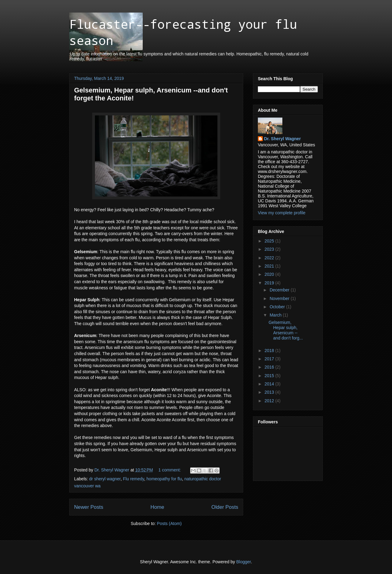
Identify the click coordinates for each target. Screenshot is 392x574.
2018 (270, 351)
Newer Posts (89, 507)
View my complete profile (282, 213)
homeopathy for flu (164, 479)
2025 (270, 241)
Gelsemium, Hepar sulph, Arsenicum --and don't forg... (286, 330)
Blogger (244, 562)
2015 (270, 376)
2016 (270, 367)
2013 (270, 392)
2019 (270, 283)
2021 (270, 266)
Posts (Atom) (169, 523)
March (276, 315)
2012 (270, 401)
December (280, 290)
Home (157, 507)
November (280, 298)
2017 (270, 359)
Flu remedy (134, 479)
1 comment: (170, 470)
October (278, 307)
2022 (270, 258)
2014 (270, 384)
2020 (270, 274)
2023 (270, 249)
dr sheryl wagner (105, 479)
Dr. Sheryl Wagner (282, 139)
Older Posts (225, 507)
